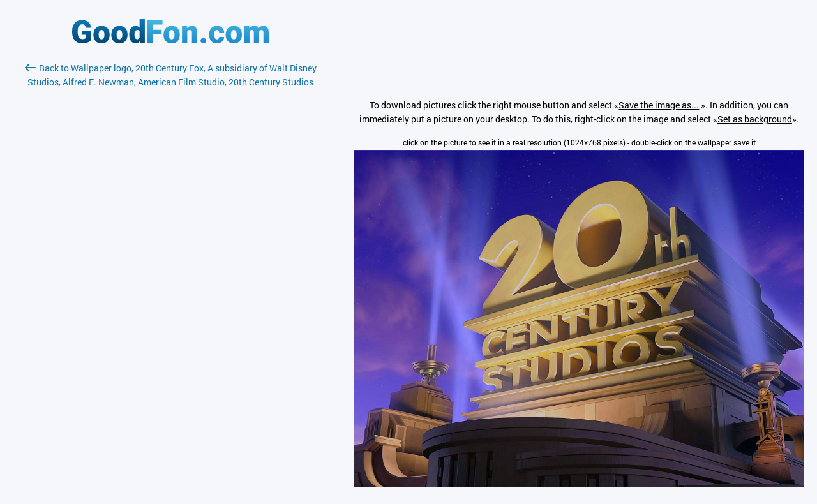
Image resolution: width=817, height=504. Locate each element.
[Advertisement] (170, 241)
